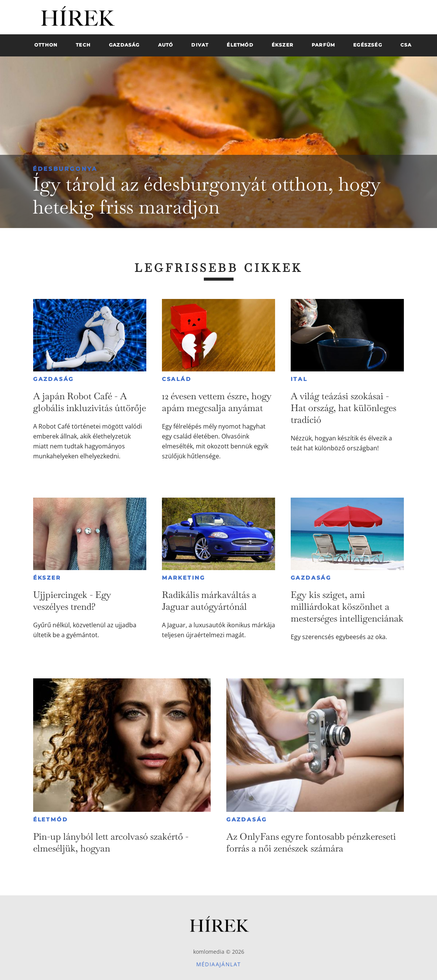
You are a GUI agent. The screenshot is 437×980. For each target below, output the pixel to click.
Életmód (51, 819)
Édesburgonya (65, 169)
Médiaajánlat (219, 964)
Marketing (184, 578)
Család (177, 379)
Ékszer (47, 578)
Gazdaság (54, 379)
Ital (299, 379)
